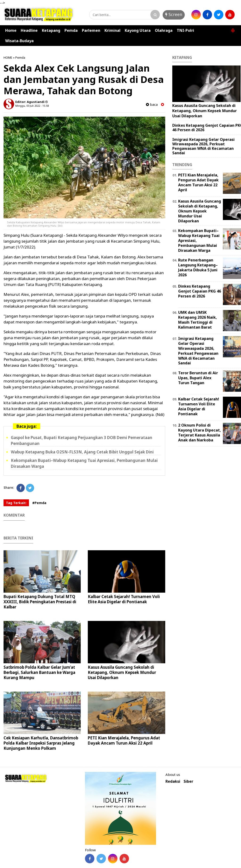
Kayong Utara (138, 30)
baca (152, 104)
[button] (233, 29)
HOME (8, 57)
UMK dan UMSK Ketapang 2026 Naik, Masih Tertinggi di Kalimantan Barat (198, 320)
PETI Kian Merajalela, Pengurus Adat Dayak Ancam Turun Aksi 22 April (124, 740)
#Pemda (39, 503)
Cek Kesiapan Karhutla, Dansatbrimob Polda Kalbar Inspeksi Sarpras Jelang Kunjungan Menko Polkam (41, 743)
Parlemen (91, 30)
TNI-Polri (185, 30)
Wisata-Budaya (19, 41)
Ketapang (51, 30)
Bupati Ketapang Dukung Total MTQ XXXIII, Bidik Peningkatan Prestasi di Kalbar (40, 602)
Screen (174, 14)
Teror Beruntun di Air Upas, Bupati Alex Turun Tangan (198, 378)
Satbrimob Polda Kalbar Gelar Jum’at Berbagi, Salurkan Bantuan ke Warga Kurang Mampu (39, 672)
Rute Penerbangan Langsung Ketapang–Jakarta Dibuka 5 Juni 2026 (198, 267)
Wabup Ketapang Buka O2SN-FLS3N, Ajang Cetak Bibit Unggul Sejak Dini (82, 452)
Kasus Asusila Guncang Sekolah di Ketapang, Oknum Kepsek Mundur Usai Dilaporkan (122, 672)
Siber (188, 781)
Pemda (71, 30)
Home (11, 30)
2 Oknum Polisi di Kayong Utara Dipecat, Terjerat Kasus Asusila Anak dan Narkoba (200, 432)
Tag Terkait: (16, 503)
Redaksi (173, 781)
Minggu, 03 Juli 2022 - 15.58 (32, 106)
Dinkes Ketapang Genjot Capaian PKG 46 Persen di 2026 (200, 291)
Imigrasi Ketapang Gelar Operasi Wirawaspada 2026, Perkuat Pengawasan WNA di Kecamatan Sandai (203, 146)
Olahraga (164, 30)
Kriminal (112, 30)
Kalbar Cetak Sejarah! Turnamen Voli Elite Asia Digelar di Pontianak (124, 599)
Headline (29, 30)
